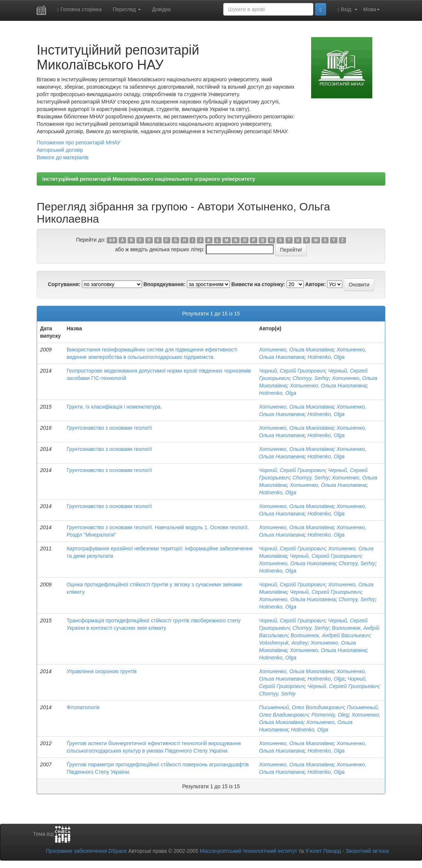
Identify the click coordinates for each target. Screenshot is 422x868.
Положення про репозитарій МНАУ (79, 143)
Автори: (316, 284)
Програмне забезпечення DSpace (86, 851)
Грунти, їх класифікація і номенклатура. (114, 407)
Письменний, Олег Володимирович (302, 707)
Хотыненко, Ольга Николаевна (328, 386)
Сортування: (64, 284)
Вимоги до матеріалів (63, 157)
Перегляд (127, 9)
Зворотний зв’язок (367, 851)
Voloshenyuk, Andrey (283, 643)
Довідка (161, 9)
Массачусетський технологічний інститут (249, 851)
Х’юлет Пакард (323, 851)
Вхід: (347, 9)
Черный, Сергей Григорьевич (325, 556)
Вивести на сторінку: (258, 284)
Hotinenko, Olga (326, 357)
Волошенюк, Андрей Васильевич (330, 635)
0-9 (112, 240)
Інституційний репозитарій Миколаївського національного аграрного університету (149, 179)
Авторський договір (60, 150)
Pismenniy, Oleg (330, 715)
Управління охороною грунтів (102, 671)
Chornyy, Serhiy (311, 378)
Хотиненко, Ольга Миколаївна (296, 350)
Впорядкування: (164, 284)
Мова (371, 9)
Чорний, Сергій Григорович (292, 371)
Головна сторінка (79, 9)
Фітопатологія (83, 707)
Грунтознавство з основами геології (109, 428)
